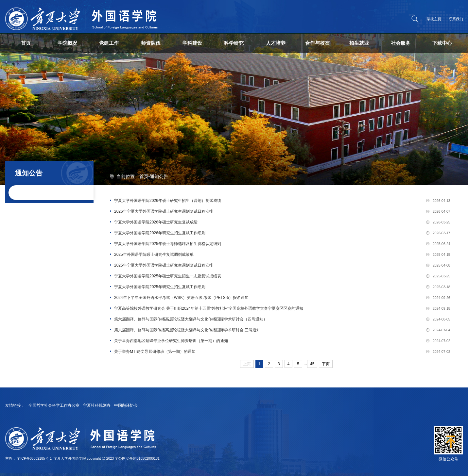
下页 (326, 365)
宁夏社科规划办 (97, 406)
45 (312, 365)
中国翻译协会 (126, 406)
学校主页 (434, 19)
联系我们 (456, 19)
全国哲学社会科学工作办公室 (54, 406)
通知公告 (159, 177)
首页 (144, 177)
